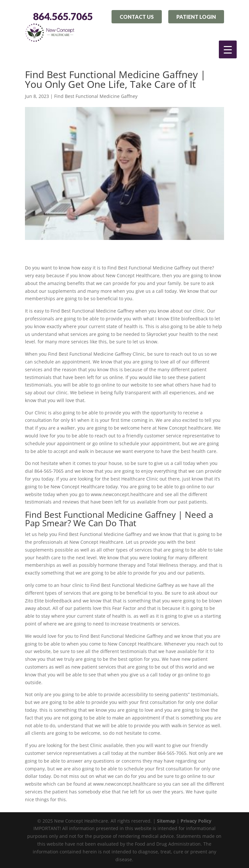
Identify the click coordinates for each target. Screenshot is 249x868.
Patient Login (196, 17)
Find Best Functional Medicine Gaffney (96, 96)
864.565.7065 (63, 17)
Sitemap (166, 821)
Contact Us (137, 17)
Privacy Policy (196, 821)
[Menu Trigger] (228, 49)
